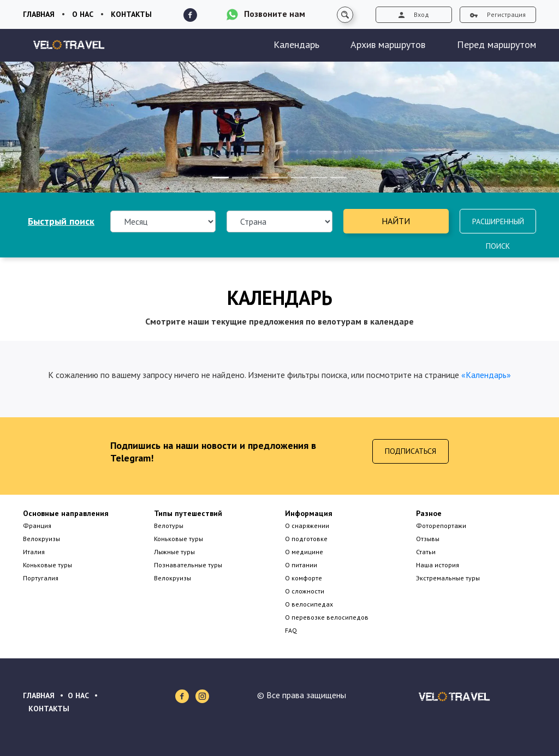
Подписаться (411, 451)
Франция (37, 526)
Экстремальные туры (448, 578)
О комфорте (304, 578)
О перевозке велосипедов (327, 617)
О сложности (305, 591)
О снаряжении (307, 526)
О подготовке (306, 539)
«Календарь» (486, 375)
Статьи (426, 552)
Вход (414, 14)
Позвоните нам (275, 14)
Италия (34, 552)
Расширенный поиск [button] (498, 225)
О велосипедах (309, 604)
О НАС (78, 695)
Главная (39, 14)
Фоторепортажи (441, 526)
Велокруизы (41, 539)
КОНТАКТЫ (49, 709)
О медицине (304, 552)
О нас (83, 14)
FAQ (291, 630)
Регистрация (498, 14)
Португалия (41, 578)
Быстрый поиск (61, 221)
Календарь (296, 44)
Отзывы (428, 539)
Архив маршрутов (388, 44)
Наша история (438, 565)
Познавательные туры (188, 565)
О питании (301, 565)
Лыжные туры (174, 552)
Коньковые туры (47, 565)
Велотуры (169, 526)
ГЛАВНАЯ (39, 695)
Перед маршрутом (496, 44)
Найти (396, 221)
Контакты (131, 14)
